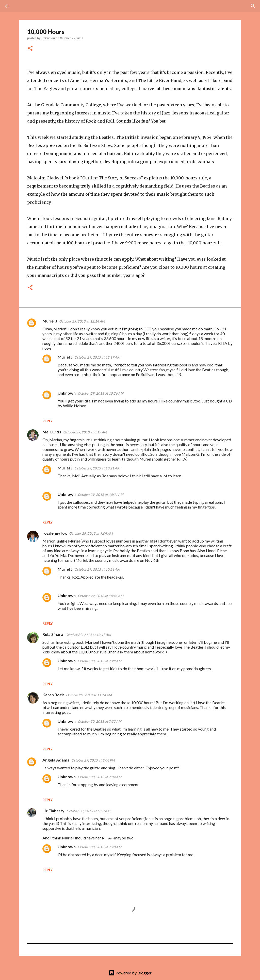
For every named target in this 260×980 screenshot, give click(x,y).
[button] (30, 49)
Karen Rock (53, 695)
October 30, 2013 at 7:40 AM (100, 847)
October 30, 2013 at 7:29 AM (100, 661)
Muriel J (50, 321)
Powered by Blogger (130, 973)
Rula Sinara (53, 634)
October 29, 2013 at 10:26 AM (101, 393)
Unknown (67, 393)
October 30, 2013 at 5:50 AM (88, 811)
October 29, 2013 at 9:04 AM (91, 533)
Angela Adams (56, 760)
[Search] (21, 6)
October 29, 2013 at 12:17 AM (97, 357)
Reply (47, 421)
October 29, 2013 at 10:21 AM (97, 468)
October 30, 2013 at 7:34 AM (100, 777)
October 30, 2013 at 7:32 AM (100, 721)
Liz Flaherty (53, 811)
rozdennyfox (55, 533)
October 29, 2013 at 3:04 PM (93, 760)
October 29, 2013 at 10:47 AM (88, 635)
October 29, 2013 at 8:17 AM (85, 432)
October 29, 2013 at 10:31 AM (101, 495)
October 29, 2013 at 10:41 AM (101, 596)
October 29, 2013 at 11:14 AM (89, 695)
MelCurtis (52, 432)
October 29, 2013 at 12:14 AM (82, 321)
